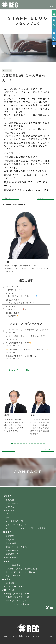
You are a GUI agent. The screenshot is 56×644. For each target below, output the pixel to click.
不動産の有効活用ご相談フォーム (22, 597)
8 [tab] (32, 443)
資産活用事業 (12, 550)
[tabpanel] (15, 411)
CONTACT (28, 464)
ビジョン (10, 514)
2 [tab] (15, 443)
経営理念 (10, 507)
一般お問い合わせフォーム (19, 594)
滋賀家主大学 (12, 554)
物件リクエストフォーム (17, 601)
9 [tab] (35, 443)
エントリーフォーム (15, 586)
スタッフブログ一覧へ (21, 370)
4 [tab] (21, 443)
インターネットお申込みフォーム (22, 604)
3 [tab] (18, 443)
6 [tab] (27, 443)
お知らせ (8, 561)
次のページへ (45, 198)
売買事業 (10, 540)
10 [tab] (38, 443)
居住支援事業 (12, 557)
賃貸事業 (10, 536)
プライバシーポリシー (16, 525)
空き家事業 (11, 543)
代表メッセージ (13, 503)
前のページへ (11, 198)
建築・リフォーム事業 (16, 547)
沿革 (8, 518)
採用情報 (10, 583)
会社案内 (8, 496)
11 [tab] (41, 443)
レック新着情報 (13, 565)
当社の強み (11, 510)
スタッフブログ (13, 576)
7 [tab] (29, 443)
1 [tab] (12, 443)
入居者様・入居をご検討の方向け (22, 569)
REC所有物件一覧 (15, 521)
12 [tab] (44, 443)
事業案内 (8, 532)
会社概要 (10, 500)
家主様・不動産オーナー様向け (21, 572)
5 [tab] (24, 443)
